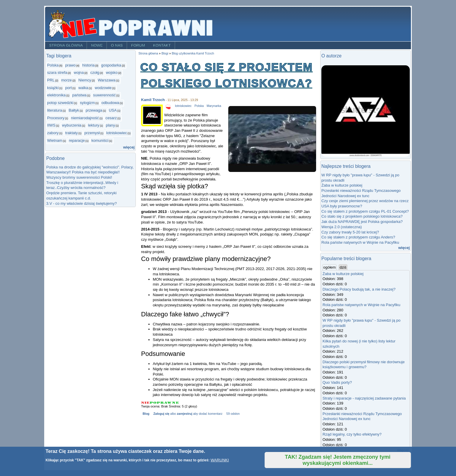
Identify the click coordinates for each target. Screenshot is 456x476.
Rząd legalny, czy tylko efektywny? (352, 434)
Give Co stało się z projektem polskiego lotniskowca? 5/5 (175, 403)
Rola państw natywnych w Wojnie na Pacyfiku (360, 242)
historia (88, 65)
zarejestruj (184, 414)
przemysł (92, 133)
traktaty (72, 133)
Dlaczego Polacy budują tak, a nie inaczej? (359, 289)
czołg (95, 72)
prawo (71, 65)
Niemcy (85, 80)
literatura (55, 110)
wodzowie (103, 88)
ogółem (330, 267)
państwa (79, 95)
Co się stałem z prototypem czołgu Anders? (358, 237)
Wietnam (55, 140)
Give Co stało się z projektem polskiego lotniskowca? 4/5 (168, 403)
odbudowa (110, 103)
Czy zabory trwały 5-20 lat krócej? (350, 232)
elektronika (56, 95)
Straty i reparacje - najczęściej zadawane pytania (364, 398)
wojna (79, 72)
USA (113, 110)
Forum (138, 45)
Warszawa (107, 80)
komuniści (100, 140)
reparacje (77, 140)
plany (110, 125)
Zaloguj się (161, 414)
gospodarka (111, 65)
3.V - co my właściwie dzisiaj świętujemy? (82, 203)
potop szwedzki (60, 103)
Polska (53, 65)
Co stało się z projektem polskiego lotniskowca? (362, 216)
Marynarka (214, 106)
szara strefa (57, 72)
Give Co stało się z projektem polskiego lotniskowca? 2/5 (153, 403)
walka (83, 88)
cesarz (111, 118)
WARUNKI (220, 460)
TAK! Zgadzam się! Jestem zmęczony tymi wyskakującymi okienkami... (338, 460)
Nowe (97, 45)
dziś (343, 267)
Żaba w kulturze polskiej (342, 185)
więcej (129, 147)
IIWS (51, 125)
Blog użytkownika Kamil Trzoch (193, 53)
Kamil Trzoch (153, 100)
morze (66, 80)
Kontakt (162, 45)
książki (53, 88)
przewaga (94, 110)
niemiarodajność (85, 118)
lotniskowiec (117, 133)
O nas (117, 45)
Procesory (56, 118)
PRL (51, 80)
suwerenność (104, 95)
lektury (94, 125)
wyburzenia (72, 125)
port (69, 88)
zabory (53, 133)
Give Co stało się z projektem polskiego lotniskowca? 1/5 (145, 403)
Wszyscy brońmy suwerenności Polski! (79, 177)
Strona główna (66, 45)
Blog (146, 414)
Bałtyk (74, 110)
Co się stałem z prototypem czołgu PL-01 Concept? (365, 211)
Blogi (165, 53)
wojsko (112, 72)
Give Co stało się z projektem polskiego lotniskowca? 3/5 (161, 403)
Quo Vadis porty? (337, 382)
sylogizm (87, 103)
